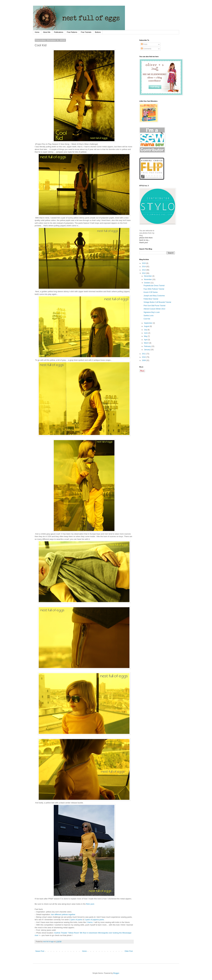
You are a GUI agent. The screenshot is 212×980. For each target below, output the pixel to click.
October (147, 283)
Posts (144, 44)
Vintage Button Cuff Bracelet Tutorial (157, 302)
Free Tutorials (86, 32)
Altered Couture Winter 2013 (154, 309)
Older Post (129, 951)
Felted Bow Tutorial (151, 299)
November (148, 279)
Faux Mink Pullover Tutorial (154, 289)
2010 (144, 357)
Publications (59, 32)
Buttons (98, 32)
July (146, 330)
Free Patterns (72, 32)
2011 (144, 354)
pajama (96, 920)
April (146, 340)
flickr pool (90, 904)
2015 (144, 263)
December (148, 276)
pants (102, 920)
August (147, 326)
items (90, 922)
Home (37, 32)
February (148, 346)
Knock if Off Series (151, 292)
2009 (144, 360)
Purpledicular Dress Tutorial (154, 286)
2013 (144, 270)
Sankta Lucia (148, 316)
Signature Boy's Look (152, 312)
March (147, 343)
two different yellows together (63, 914)
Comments (146, 49)
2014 (144, 267)
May (146, 336)
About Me (47, 32)
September (148, 323)
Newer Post (40, 951)
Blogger (116, 973)
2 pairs (72, 920)
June (146, 333)
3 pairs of (89, 920)
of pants (79, 920)
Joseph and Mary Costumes (154, 296)
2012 (144, 273)
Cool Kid (147, 319)
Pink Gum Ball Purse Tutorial (154, 306)
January (147, 350)
